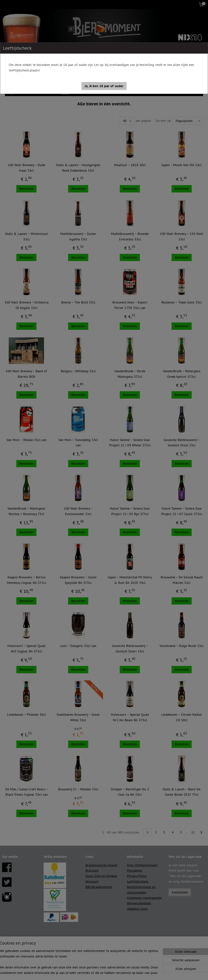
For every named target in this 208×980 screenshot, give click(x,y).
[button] (104, 86)
